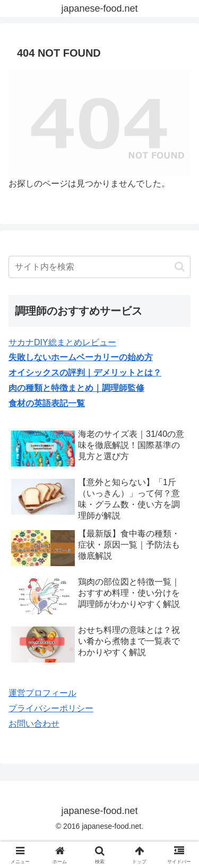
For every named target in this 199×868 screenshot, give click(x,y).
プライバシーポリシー (51, 708)
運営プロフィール (42, 693)
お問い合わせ (34, 724)
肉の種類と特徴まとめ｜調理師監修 (76, 388)
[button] (180, 267)
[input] (99, 267)
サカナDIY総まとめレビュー (62, 342)
